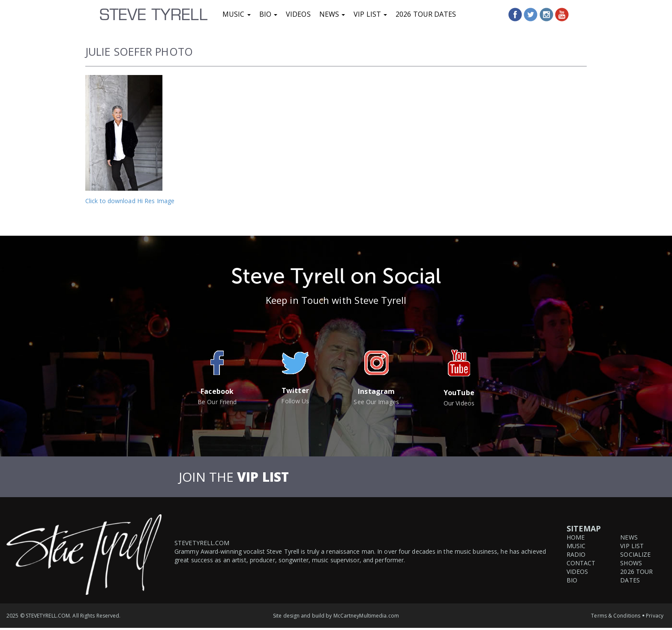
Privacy (655, 616)
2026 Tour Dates (426, 14)
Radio (576, 554)
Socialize (635, 554)
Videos (298, 14)
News (332, 14)
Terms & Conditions (616, 616)
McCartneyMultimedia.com (366, 616)
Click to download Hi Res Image (130, 201)
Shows (631, 563)
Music (237, 14)
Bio (268, 14)
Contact (581, 563)
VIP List (370, 14)
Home (576, 537)
